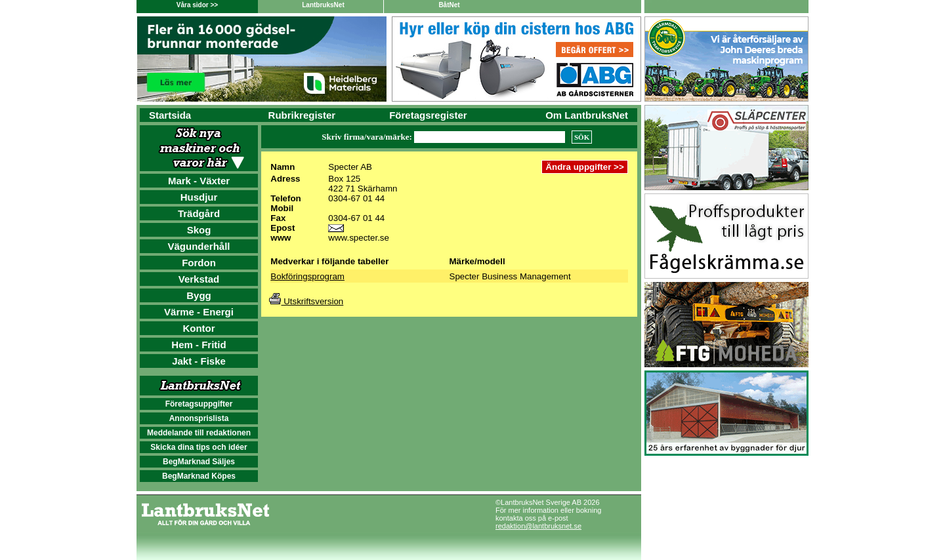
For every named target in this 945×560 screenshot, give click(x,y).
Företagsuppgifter (199, 404)
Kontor (199, 328)
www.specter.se (359, 238)
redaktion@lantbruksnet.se (538, 526)
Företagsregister (428, 115)
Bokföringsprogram (307, 276)
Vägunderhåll (199, 246)
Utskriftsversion (306, 301)
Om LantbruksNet (587, 115)
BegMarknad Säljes (199, 462)
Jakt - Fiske (199, 361)
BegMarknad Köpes (199, 476)
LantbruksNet (323, 5)
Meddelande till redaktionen (199, 433)
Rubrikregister (302, 115)
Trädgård (199, 213)
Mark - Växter (199, 181)
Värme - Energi (199, 312)
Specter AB (350, 167)
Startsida (170, 115)
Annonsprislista (199, 418)
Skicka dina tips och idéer (199, 447)
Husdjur (199, 197)
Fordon (199, 263)
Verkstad (199, 279)
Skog (199, 230)
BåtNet (449, 5)
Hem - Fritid (199, 345)
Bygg (199, 295)
